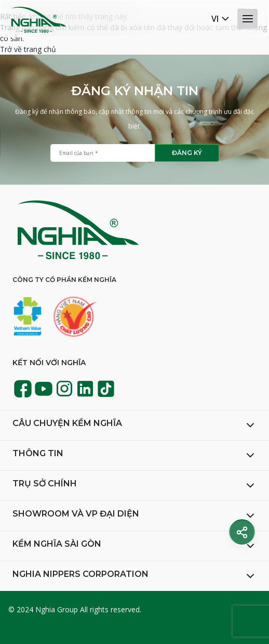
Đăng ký (187, 153)
